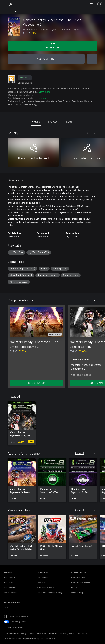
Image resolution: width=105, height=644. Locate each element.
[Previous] (88, 133)
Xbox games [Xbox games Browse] (8, 582)
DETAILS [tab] (36, 122)
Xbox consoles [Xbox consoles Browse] (9, 577)
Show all (79, 453)
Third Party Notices (67, 634)
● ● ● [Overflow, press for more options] (92, 59)
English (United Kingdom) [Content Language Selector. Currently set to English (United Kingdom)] (18, 616)
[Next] (94, 133)
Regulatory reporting (31, 638)
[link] (22, 423)
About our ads (82, 634)
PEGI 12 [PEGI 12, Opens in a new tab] (25, 78)
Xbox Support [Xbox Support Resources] (43, 577)
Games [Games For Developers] (7, 607)
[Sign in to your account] (100, 4)
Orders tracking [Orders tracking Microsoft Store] (77, 592)
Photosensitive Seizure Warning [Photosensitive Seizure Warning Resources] (50, 592)
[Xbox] (8, 11)
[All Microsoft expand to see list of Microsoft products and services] (4, 4)
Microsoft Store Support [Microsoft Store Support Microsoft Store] (81, 582)
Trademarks (53, 634)
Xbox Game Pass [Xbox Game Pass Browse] (10, 587)
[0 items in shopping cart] (92, 4)
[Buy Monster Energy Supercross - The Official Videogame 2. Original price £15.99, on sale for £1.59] (52, 46)
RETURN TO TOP (36, 383)
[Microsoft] (52, 2)
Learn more (44, 92)
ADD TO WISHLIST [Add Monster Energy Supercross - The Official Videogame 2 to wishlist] (46, 59)
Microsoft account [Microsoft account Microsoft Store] (78, 577)
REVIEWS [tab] (53, 122)
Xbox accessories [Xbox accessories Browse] (10, 592)
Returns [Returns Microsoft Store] (74, 587)
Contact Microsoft (12, 634)
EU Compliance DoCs (13, 638)
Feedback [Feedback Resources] (41, 582)
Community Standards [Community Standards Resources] (46, 587)
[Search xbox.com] (11, 4)
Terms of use (41, 634)
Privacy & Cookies (28, 634)
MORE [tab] (69, 122)
